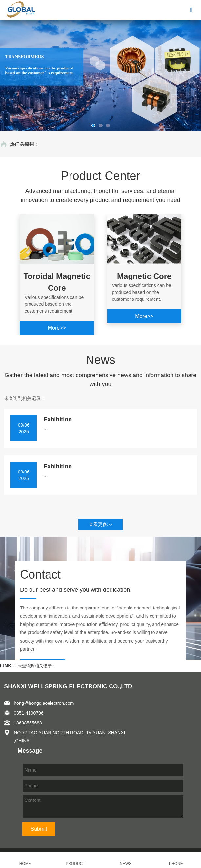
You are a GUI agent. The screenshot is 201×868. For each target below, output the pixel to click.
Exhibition (58, 419)
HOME (25, 860)
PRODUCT (75, 860)
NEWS (126, 860)
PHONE (176, 860)
